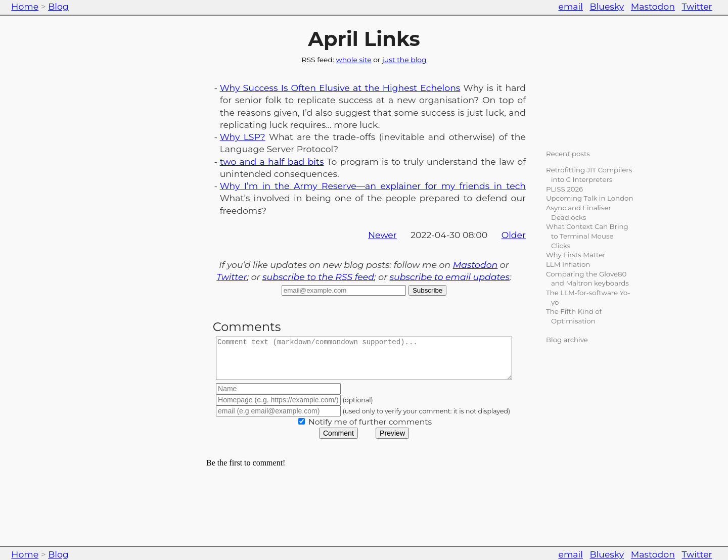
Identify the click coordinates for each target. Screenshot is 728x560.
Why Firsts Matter (576, 255)
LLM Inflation (568, 264)
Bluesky (607, 6)
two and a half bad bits (272, 161)
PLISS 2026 (564, 189)
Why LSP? (243, 137)
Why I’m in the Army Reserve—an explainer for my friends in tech (373, 186)
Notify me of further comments (370, 429)
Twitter (697, 6)
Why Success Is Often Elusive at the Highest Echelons (340, 88)
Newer (382, 235)
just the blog (404, 60)
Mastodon (653, 6)
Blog (58, 6)
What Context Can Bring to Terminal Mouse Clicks (587, 236)
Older (514, 235)
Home (25, 6)
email (571, 6)
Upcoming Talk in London (589, 198)
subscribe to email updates (450, 277)
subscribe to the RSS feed (318, 277)
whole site (353, 60)
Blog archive (567, 340)
